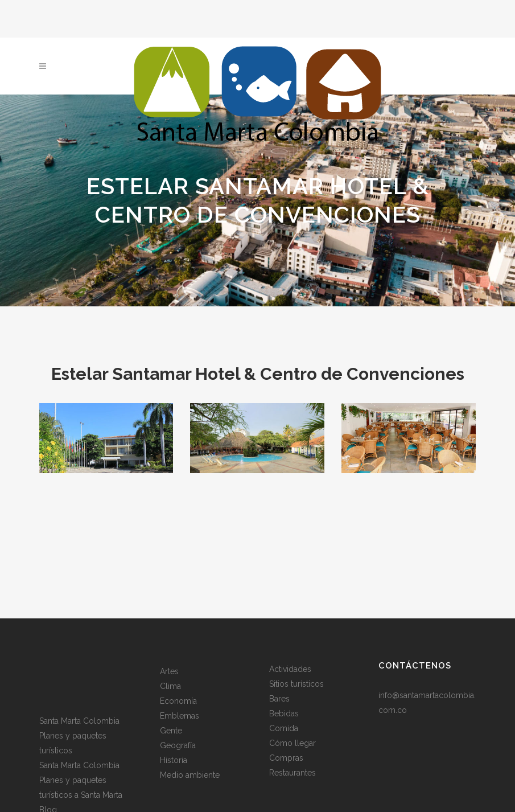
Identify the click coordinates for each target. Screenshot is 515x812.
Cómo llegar (292, 743)
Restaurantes (292, 773)
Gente (171, 731)
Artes (169, 671)
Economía (178, 701)
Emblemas (180, 716)
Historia (174, 760)
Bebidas (284, 713)
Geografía (178, 745)
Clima (170, 686)
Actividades (290, 669)
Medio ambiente (190, 775)
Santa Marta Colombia (79, 721)
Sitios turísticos (296, 684)
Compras (286, 758)
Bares (279, 699)
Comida (284, 728)
